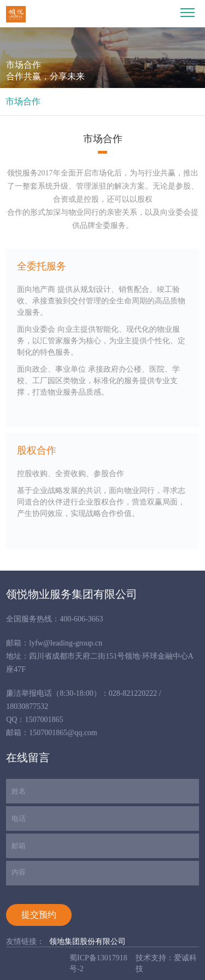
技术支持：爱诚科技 (166, 963)
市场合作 (23, 101)
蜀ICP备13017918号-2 (98, 963)
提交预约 (39, 915)
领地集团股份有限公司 (87, 941)
